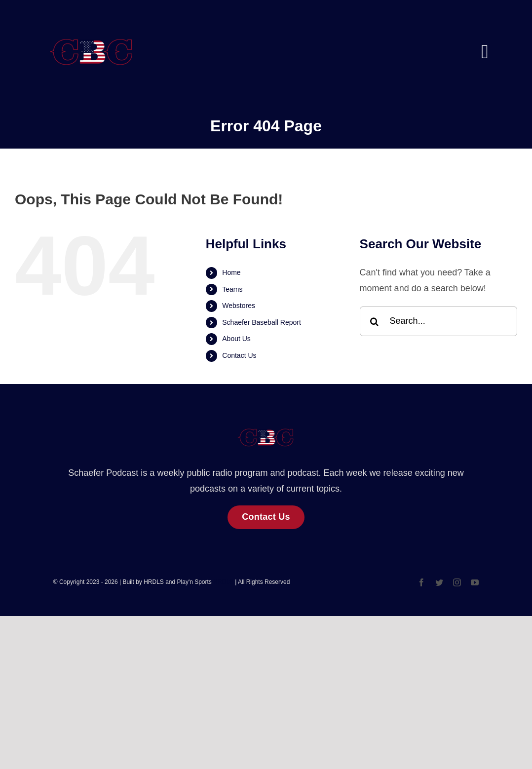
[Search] (375, 321)
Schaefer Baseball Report (262, 322)
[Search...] (438, 321)
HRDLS (223, 582)
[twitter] (439, 582)
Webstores (239, 306)
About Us (236, 339)
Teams (232, 289)
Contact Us (239, 355)
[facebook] (421, 582)
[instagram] (457, 582)
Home (231, 272)
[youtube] (475, 582)
